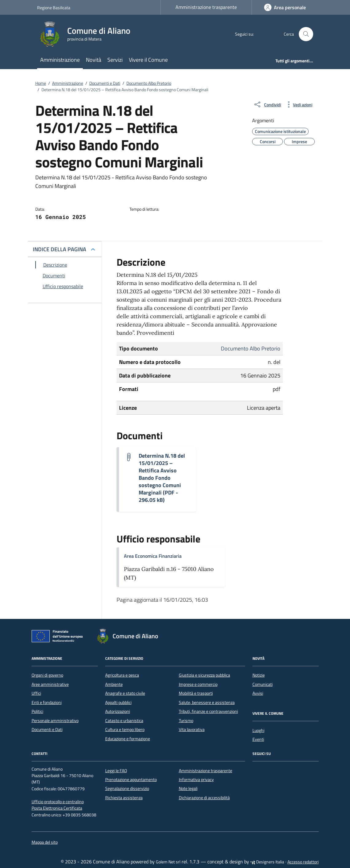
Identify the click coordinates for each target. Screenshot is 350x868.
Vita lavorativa (192, 729)
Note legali (188, 788)
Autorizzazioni (118, 711)
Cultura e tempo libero (125, 729)
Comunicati (263, 684)
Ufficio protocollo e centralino (58, 802)
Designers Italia (267, 862)
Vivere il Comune (148, 60)
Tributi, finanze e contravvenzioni (208, 711)
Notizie (259, 675)
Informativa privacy (196, 780)
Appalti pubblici (118, 702)
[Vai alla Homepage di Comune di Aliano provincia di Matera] (87, 34)
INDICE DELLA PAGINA (60, 249)
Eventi (258, 739)
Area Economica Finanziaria (153, 556)
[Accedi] (285, 7)
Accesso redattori (303, 862)
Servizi (115, 60)
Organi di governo (47, 675)
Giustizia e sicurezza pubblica (204, 675)
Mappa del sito (45, 842)
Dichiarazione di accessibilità (204, 798)
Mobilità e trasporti (196, 693)
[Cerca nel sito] (307, 34)
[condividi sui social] (267, 104)
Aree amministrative (50, 684)
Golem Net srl (168, 862)
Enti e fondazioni (47, 702)
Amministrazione (60, 60)
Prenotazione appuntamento (131, 780)
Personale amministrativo (55, 721)
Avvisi (258, 693)
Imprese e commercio (198, 684)
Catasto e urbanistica (124, 721)
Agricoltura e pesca (122, 675)
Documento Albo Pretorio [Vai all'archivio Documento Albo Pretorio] (251, 348)
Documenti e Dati (47, 729)
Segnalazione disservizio (127, 788)
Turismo (186, 721)
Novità (94, 60)
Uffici (36, 693)
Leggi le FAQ (116, 771)
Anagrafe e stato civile (125, 693)
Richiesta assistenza (124, 798)
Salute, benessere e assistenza (207, 702)
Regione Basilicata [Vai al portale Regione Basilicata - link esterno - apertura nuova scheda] (54, 8)
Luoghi (258, 730)
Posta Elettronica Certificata (57, 808)
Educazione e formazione (128, 739)
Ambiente (114, 684)
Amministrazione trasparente (206, 7)
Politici (37, 711)
